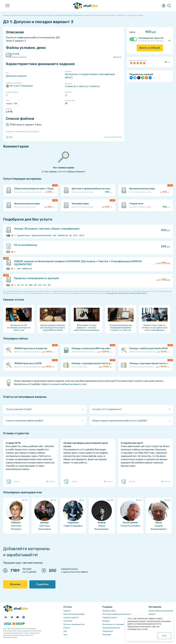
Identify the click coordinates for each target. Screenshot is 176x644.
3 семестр (70, 86)
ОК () (164, 636)
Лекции (152, 614)
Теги (65, 635)
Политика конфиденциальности (117, 614)
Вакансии (107, 635)
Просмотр (117, 57)
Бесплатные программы (74, 614)
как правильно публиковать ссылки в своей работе (127, 293)
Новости (67, 611)
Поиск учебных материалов (161, 611)
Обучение (15, 584)
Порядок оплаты (110, 618)
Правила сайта (109, 611)
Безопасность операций (113, 624)
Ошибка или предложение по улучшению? (22, 131)
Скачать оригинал (19, 57)
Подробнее (42, 584)
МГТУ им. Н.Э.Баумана (19, 86)
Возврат (106, 621)
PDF (16, 104)
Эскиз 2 (9, 104)
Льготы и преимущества (74, 624)
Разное (67, 628)
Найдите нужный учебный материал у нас (63, 384)
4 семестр (82, 86)
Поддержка (108, 631)
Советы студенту (71, 618)
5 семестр (94, 86)
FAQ (65, 631)
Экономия (68, 621)
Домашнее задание (16, 76)
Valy (9, 137)
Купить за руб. (150, 48)
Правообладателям (111, 628)
